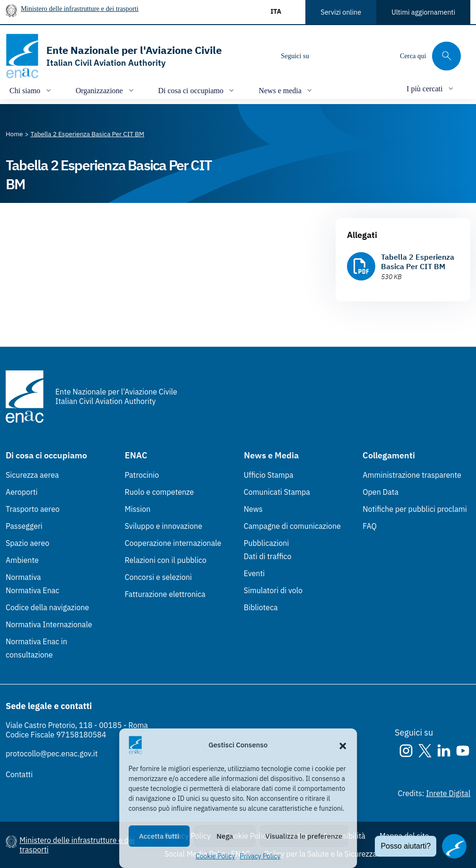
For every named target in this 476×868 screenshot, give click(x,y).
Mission (138, 509)
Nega (225, 836)
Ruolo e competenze (159, 492)
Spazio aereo (27, 543)
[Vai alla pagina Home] (14, 134)
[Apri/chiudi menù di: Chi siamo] (31, 90)
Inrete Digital (448, 793)
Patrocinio (142, 475)
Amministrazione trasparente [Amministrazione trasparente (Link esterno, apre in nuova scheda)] (412, 475)
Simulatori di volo (273, 590)
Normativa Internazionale (49, 624)
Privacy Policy (260, 856)
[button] (343, 745)
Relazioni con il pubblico (166, 560)
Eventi (255, 573)
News (253, 509)
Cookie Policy (216, 856)
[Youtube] (381, 56)
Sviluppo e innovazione (164, 526)
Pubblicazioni (267, 543)
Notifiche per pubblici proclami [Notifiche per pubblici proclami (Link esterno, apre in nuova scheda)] (415, 509)
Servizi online (341, 12)
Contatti (19, 774)
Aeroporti (22, 492)
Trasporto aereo (33, 509)
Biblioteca (261, 607)
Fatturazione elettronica (165, 594)
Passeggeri (24, 526)
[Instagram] (324, 56)
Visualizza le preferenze (304, 836)
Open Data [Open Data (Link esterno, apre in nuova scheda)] (381, 492)
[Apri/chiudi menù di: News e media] (286, 90)
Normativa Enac (32, 590)
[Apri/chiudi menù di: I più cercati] (431, 88)
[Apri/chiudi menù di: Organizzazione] (106, 90)
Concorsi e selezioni (158, 577)
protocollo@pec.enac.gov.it (52, 754)
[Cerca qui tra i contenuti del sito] (430, 56)
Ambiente (22, 560)
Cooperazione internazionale (173, 543)
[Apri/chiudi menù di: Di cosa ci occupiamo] (197, 90)
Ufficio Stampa (269, 475)
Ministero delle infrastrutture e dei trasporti (80, 9)
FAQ (370, 526)
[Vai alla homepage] (114, 56)
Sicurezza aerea (32, 475)
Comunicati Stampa (277, 492)
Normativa (23, 577)
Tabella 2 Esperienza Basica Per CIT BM (418, 262)
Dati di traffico (268, 556)
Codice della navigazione (47, 607)
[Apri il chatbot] (454, 846)
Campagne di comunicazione (292, 526)
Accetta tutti (159, 836)
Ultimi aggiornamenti (423, 12)
